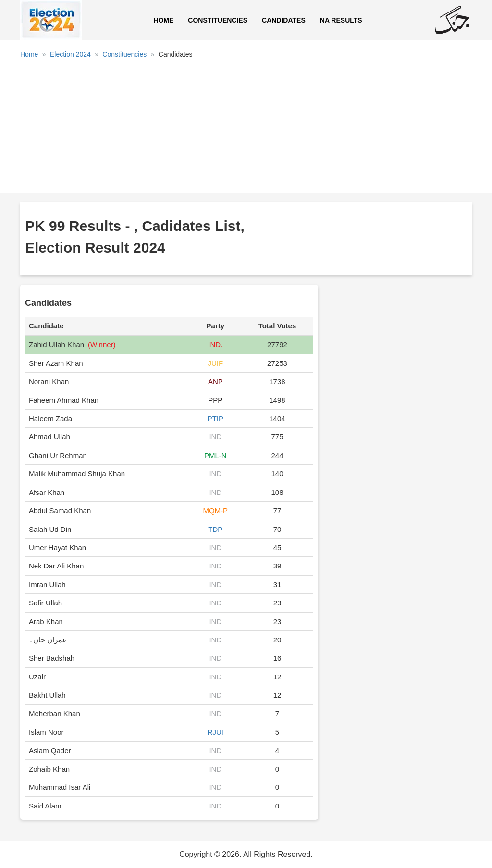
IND (215, 437)
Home (163, 20)
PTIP (215, 418)
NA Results (341, 20)
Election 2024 (70, 54)
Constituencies (218, 20)
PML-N (215, 455)
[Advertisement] (246, 129)
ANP (215, 381)
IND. (215, 344)
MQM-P (215, 511)
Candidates (284, 20)
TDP (215, 529)
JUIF (215, 363)
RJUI (215, 732)
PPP (215, 400)
